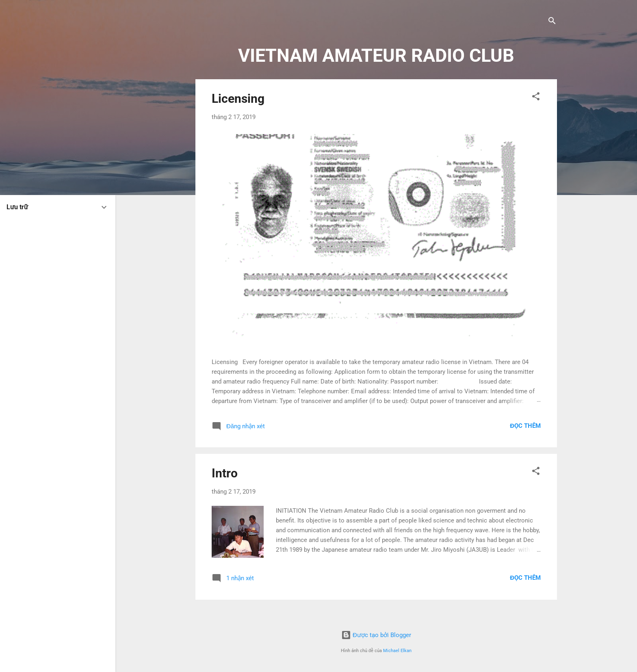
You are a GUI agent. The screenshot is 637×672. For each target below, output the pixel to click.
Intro (225, 473)
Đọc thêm (525, 426)
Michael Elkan (397, 651)
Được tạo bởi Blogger (376, 635)
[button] (536, 98)
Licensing (238, 99)
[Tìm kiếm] (552, 22)
